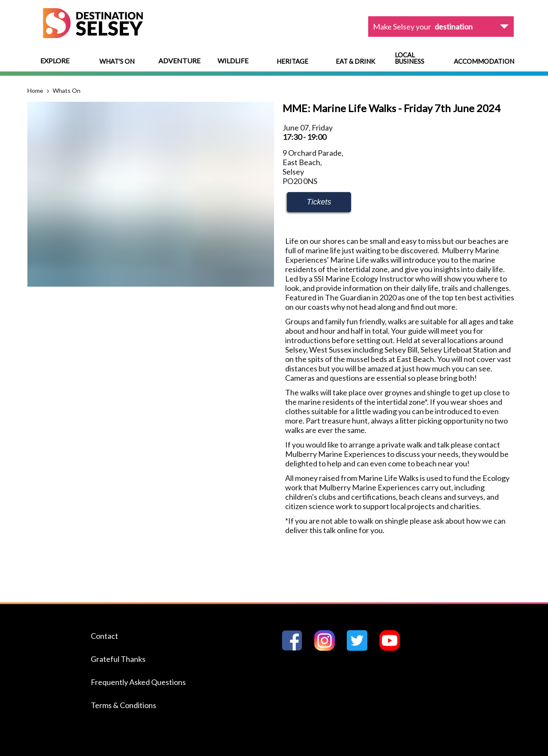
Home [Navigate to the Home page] (35, 90)
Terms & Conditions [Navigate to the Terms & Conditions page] (124, 705)
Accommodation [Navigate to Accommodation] (484, 61)
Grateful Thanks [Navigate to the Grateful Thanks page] (118, 659)
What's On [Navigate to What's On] (117, 61)
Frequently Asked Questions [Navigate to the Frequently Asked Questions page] (138, 682)
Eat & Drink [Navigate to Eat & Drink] (355, 61)
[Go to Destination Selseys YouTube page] (393, 648)
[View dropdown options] (441, 27)
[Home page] (93, 35)
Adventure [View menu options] (179, 61)
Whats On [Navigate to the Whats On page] (67, 90)
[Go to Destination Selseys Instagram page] (328, 648)
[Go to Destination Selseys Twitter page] (360, 648)
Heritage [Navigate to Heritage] (292, 61)
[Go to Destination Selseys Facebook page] (295, 648)
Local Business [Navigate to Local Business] (410, 58)
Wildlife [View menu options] (233, 61)
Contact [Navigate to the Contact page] (104, 636)
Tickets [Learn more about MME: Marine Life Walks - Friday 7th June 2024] (319, 202)
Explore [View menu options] (55, 61)
